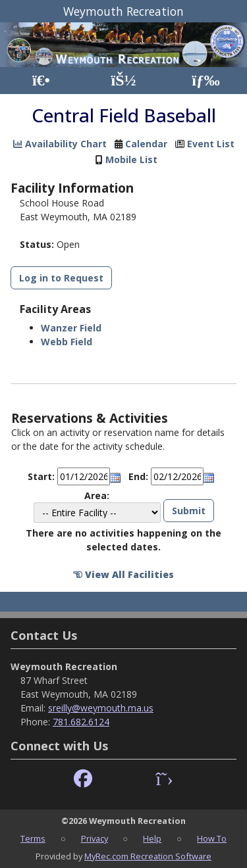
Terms (33, 838)
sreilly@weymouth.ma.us (101, 708)
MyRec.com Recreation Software (148, 856)
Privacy (95, 838)
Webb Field (67, 342)
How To (212, 838)
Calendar (146, 144)
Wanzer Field (71, 328)
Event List (211, 144)
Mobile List (131, 159)
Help (152, 838)
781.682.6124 (81, 722)
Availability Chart (60, 144)
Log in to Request (61, 278)
